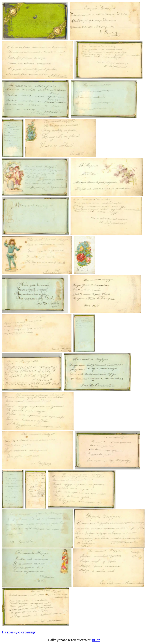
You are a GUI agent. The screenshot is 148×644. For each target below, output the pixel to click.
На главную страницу (19, 632)
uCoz (96, 640)
